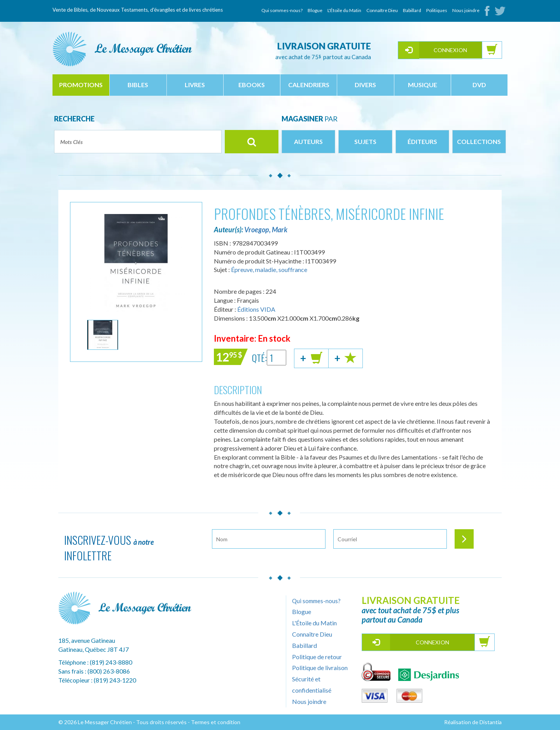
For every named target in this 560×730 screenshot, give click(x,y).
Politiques (437, 10)
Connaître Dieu (382, 10)
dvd (479, 85)
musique (423, 85)
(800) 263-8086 (109, 671)
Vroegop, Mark (266, 230)
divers (365, 85)
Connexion (450, 50)
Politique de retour (317, 657)
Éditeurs (422, 141)
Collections (479, 141)
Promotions (81, 85)
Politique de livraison (320, 668)
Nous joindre (466, 10)
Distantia (491, 722)
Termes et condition (216, 722)
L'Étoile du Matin (344, 10)
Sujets (365, 141)
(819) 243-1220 (115, 680)
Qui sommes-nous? (282, 10)
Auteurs (308, 141)
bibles (138, 85)
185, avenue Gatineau (87, 640)
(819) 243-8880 (111, 662)
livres (195, 85)
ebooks (252, 85)
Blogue (315, 10)
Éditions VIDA (256, 309)
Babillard (412, 10)
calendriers (309, 85)
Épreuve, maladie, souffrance (269, 269)
